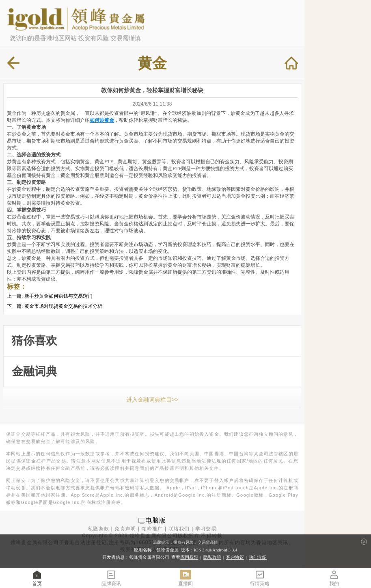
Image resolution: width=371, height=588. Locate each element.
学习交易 (206, 529)
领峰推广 (152, 529)
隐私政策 (212, 557)
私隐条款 (98, 529)
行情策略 (260, 578)
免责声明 (125, 529)
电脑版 (156, 520)
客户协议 (235, 557)
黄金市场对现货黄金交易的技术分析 (63, 306)
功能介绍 (258, 557)
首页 (37, 578)
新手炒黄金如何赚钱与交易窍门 (58, 296)
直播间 (185, 578)
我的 (334, 578)
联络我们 (179, 529)
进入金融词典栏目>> (152, 400)
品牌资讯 (111, 578)
